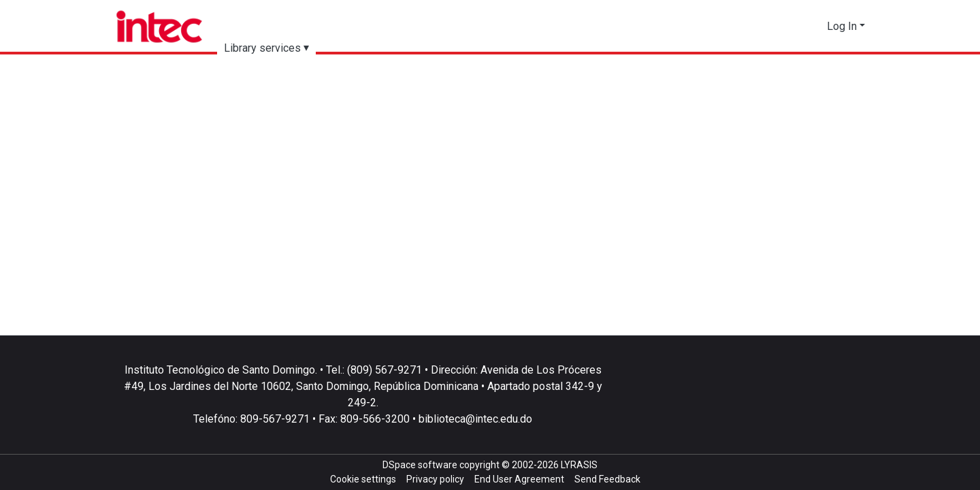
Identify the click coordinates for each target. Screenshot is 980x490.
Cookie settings (363, 479)
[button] (813, 27)
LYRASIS (579, 465)
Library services (262, 48)
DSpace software (420, 465)
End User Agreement (519, 479)
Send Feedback (607, 479)
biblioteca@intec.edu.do (475, 419)
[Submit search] (793, 27)
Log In (842, 26)
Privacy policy (435, 479)
